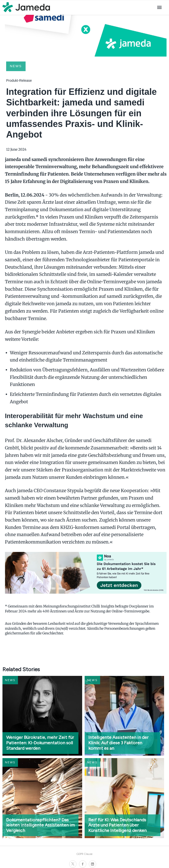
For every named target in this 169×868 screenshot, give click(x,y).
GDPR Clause (84, 854)
